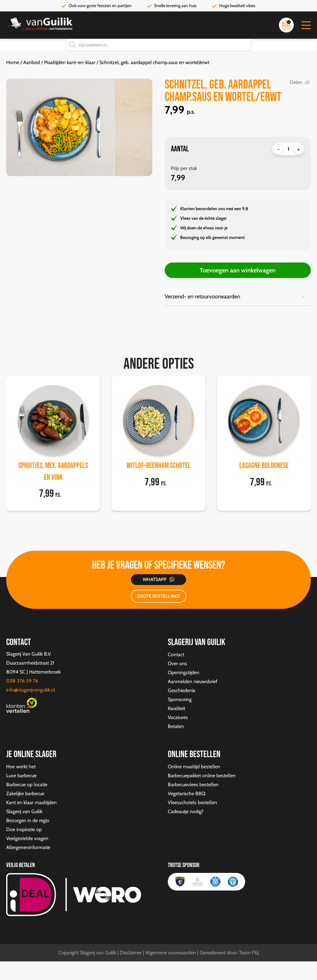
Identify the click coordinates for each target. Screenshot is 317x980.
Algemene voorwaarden (171, 953)
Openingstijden (184, 672)
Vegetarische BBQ (187, 794)
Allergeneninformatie (28, 847)
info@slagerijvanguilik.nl (31, 690)
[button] (306, 25)
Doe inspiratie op (24, 829)
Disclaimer (131, 953)
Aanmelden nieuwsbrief (193, 681)
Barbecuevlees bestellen (193, 785)
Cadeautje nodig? (186, 811)
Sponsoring (180, 699)
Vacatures (178, 717)
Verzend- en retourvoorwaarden (202, 297)
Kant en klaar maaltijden (31, 802)
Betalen (176, 726)
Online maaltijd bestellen (194, 767)
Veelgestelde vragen (27, 838)
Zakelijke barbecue (25, 794)
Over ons (177, 663)
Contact (176, 655)
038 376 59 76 (22, 681)
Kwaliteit (176, 708)
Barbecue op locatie (27, 785)
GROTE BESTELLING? (159, 596)
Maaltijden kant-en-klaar (70, 62)
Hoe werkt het (21, 767)
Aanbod (32, 62)
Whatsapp (155, 579)
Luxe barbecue (21, 776)
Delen (296, 82)
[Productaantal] (288, 149)
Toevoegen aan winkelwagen (238, 270)
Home (13, 62)
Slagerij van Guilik (24, 811)
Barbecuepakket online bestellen (202, 776)
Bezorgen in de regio (28, 820)
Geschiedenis (182, 690)
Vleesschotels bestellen (192, 802)
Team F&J (249, 953)
